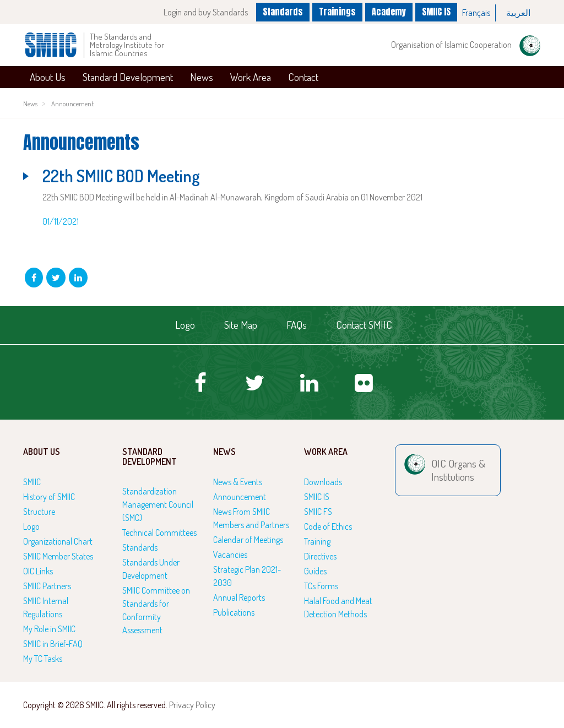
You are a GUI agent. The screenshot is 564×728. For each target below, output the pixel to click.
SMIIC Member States (58, 556)
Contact (303, 77)
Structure (39, 512)
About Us (48, 77)
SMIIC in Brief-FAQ (53, 644)
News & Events (238, 482)
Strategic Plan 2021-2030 (247, 576)
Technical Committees (159, 533)
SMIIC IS (436, 12)
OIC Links (38, 571)
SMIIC (32, 482)
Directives (320, 556)
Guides (315, 571)
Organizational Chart (58, 541)
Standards (283, 12)
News (202, 77)
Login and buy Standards (206, 12)
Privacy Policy (192, 705)
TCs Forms (321, 586)
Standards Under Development (151, 569)
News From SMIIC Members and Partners (251, 518)
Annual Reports (239, 597)
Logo (185, 325)
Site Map (241, 325)
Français (476, 13)
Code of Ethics (328, 526)
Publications (234, 612)
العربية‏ (518, 13)
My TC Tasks (43, 659)
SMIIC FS (318, 512)
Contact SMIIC (364, 325)
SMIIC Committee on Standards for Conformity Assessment (156, 610)
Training (317, 541)
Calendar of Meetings (248, 540)
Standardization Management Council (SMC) (158, 504)
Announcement (72, 104)
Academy (389, 12)
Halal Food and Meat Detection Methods (338, 607)
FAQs (297, 325)
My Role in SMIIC (49, 629)
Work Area (251, 77)
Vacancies (230, 555)
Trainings (337, 12)
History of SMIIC (49, 497)
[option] (476, 13)
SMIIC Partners (47, 586)
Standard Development (128, 77)
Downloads (323, 482)
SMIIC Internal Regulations (46, 607)
